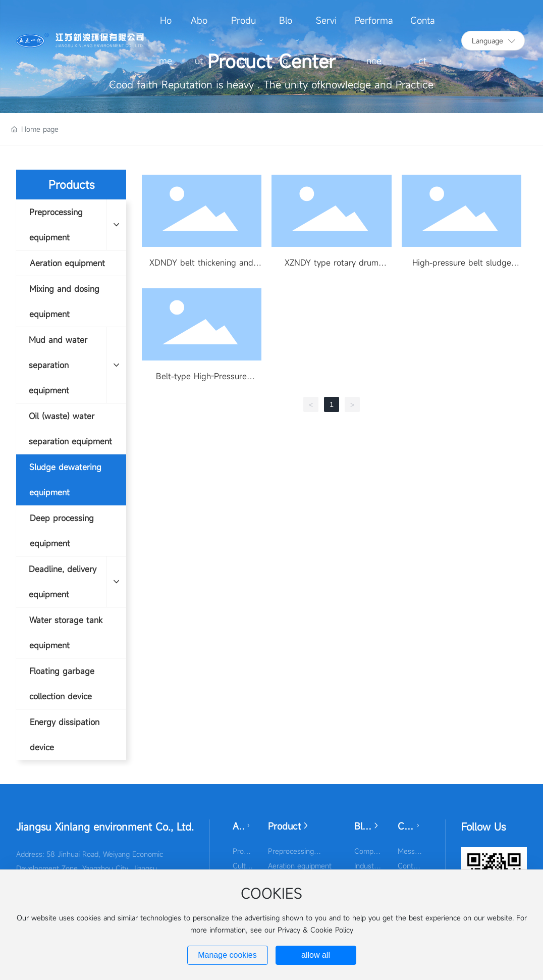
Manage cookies (227, 955)
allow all (316, 955)
